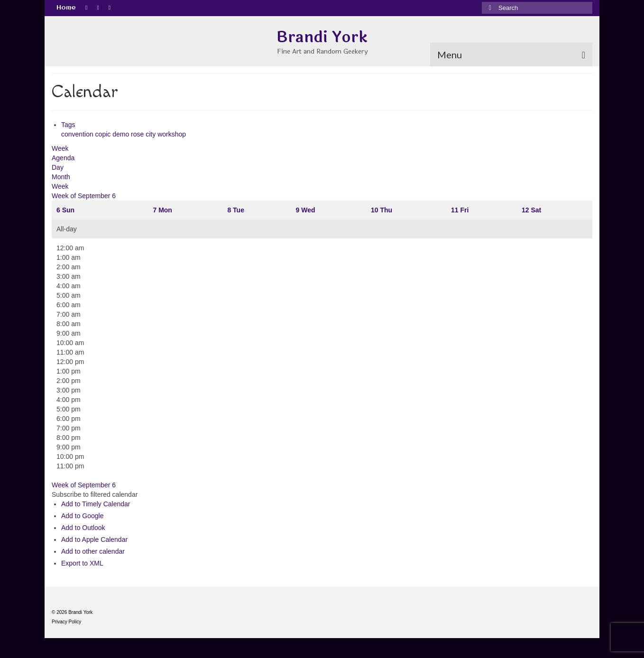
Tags (68, 125)
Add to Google (83, 516)
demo (122, 134)
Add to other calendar (93, 551)
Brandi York (322, 37)
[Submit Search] (489, 8)
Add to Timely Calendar (96, 504)
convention (78, 134)
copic (104, 134)
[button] (95, 494)
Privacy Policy (66, 622)
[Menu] (511, 55)
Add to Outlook (83, 528)
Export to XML (82, 563)
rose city (144, 134)
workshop (172, 134)
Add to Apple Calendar (94, 539)
